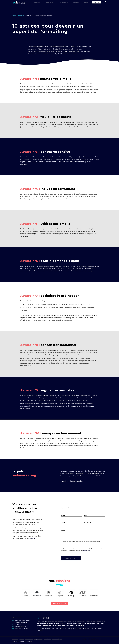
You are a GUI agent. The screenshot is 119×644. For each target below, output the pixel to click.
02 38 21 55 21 (33, 538)
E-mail (62, 523)
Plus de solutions (59, 603)
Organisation (64, 508)
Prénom (63, 515)
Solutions (50, 5)
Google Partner (38, 639)
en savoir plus (86, 550)
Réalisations (64, 5)
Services (38, 5)
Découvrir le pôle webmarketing (71, 481)
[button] (106, 5)
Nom (86, 515)
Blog (86, 5)
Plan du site (47, 639)
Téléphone (87, 523)
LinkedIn (26, 628)
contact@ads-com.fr (20, 626)
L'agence (76, 5)
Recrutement (29, 639)
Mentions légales (57, 639)
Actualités (15, 639)
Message (63, 530)
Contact (96, 5)
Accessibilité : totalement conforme (22, 641)
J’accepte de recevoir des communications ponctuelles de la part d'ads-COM (80, 542)
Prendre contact (71, 558)
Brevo (34, 162)
